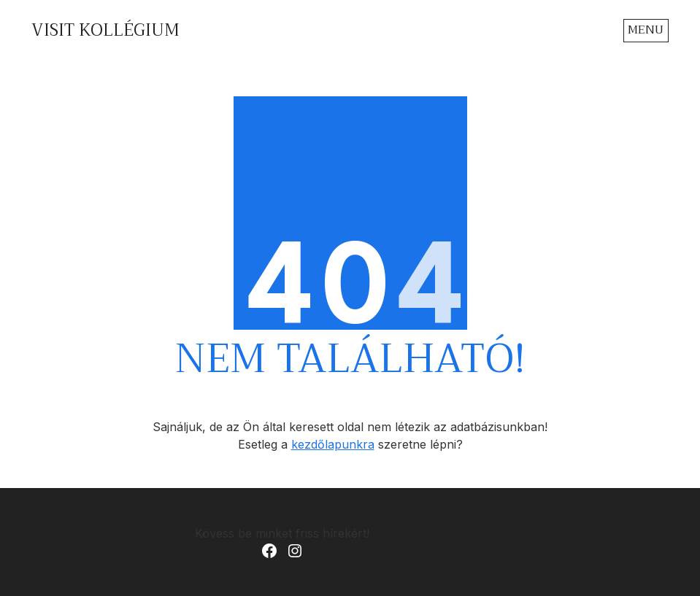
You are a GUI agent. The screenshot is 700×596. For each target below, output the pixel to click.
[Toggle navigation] (646, 30)
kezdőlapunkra (333, 444)
